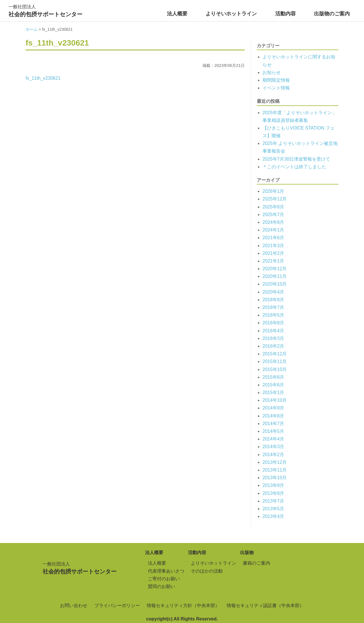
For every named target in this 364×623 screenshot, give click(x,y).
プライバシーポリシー (117, 605)
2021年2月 (273, 253)
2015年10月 (275, 369)
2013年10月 (275, 478)
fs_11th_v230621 (43, 78)
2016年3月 (273, 338)
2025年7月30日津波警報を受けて (296, 159)
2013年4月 (273, 516)
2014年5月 (273, 431)
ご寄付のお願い (164, 579)
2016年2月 (273, 346)
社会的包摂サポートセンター (45, 10)
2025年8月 (273, 207)
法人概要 (177, 14)
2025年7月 (273, 215)
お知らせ (272, 72)
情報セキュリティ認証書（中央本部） (265, 605)
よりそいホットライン (231, 14)
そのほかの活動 (207, 571)
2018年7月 (273, 307)
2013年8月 (273, 493)
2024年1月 (273, 230)
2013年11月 (275, 470)
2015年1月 (273, 393)
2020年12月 (275, 269)
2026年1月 (273, 191)
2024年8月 (273, 222)
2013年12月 (275, 462)
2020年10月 (275, 284)
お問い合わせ (74, 605)
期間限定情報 (276, 80)
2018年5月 (273, 315)
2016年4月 (273, 331)
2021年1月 (273, 261)
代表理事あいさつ (166, 571)
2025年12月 (275, 199)
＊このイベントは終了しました (294, 167)
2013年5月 (273, 509)
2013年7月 (273, 501)
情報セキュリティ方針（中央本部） (183, 605)
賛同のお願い (162, 586)
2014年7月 (273, 424)
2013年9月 (273, 485)
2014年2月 (273, 455)
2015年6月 (273, 385)
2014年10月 (275, 400)
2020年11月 (275, 276)
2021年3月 (273, 246)
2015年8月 (273, 377)
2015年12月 (275, 354)
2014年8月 (273, 416)
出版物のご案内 (332, 14)
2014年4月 (273, 439)
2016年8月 (273, 323)
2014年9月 (273, 408)
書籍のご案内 (257, 563)
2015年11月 (275, 361)
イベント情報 (276, 88)
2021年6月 (273, 238)
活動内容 (286, 14)
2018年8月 (273, 300)
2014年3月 (273, 447)
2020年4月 (273, 292)
